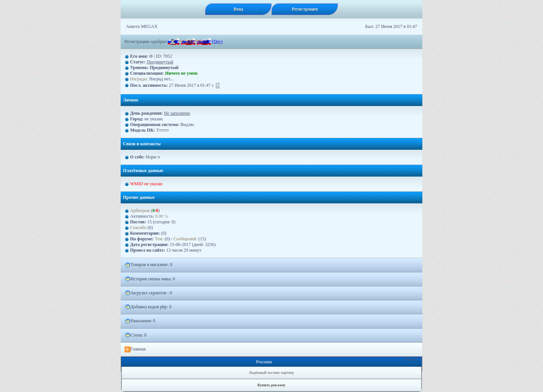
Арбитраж (140, 211)
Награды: (139, 79)
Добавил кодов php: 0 (148, 307)
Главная (135, 349)
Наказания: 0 (140, 321)
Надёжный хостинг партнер (271, 373)
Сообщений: (186, 239)
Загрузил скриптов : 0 (148, 293)
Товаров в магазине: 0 (148, 265)
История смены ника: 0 (150, 279)
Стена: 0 (136, 335)
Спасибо (138, 228)
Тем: (159, 239)
